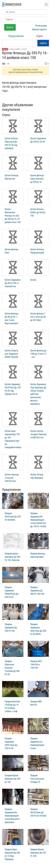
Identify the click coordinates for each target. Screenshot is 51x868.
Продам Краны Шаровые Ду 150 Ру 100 (38, 853)
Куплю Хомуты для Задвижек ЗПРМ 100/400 (11, 354)
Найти (43, 43)
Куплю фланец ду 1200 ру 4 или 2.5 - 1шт (38, 354)
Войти (10, 27)
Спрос (39, 36)
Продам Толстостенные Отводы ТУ (37, 779)
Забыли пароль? (39, 29)
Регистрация (41, 26)
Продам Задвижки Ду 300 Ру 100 (11, 628)
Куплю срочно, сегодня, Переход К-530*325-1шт (38, 434)
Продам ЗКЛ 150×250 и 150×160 (36, 665)
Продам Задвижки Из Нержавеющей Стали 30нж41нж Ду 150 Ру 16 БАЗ (38, 520)
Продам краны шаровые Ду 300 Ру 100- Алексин (12, 557)
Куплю (5, 49)
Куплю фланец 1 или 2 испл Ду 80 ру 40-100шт (38, 317)
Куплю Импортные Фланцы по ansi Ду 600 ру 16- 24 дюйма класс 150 (13, 216)
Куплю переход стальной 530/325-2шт (12, 478)
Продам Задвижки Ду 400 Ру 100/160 (37, 591)
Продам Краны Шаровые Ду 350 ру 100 (13, 779)
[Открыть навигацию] (46, 4)
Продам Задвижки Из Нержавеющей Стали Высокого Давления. (12, 816)
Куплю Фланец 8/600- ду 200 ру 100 (38, 212)
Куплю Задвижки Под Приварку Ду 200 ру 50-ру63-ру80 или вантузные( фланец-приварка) (38, 394)
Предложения (16, 36)
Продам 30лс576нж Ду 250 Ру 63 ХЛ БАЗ (38, 812)
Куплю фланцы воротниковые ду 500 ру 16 (37, 179)
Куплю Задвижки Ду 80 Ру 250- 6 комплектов (13, 283)
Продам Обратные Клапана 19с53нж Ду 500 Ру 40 (12, 668)
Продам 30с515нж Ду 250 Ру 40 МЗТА (13, 517)
